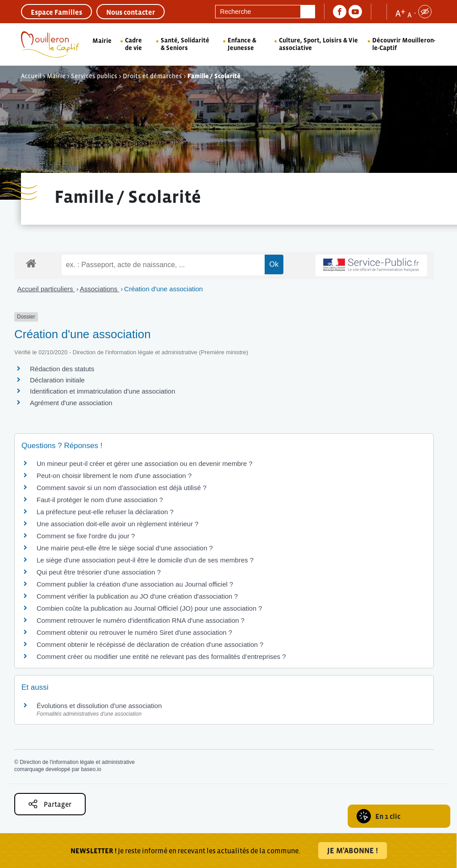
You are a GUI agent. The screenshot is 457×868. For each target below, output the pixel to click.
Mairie (102, 41)
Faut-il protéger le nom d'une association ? (100, 500)
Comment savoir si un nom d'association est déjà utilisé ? (122, 488)
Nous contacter (131, 12)
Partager (50, 804)
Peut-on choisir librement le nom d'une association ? (114, 476)
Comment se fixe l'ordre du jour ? (86, 536)
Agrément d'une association (71, 403)
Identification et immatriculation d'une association (103, 391)
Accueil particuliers (46, 289)
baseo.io (91, 769)
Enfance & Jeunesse (242, 44)
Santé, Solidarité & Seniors (185, 44)
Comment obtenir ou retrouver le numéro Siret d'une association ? (134, 632)
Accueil (31, 76)
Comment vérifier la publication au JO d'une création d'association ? (137, 596)
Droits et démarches (152, 76)
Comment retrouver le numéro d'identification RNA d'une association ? (141, 620)
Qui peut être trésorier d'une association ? (99, 572)
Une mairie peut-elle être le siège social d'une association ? (125, 548)
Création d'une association (163, 289)
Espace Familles (56, 12)
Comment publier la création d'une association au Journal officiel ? (135, 584)
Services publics (94, 76)
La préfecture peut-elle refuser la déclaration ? (105, 512)
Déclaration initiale (57, 380)
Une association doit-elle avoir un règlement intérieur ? (118, 524)
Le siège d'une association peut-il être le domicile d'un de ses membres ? (145, 560)
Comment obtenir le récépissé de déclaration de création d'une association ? (150, 644)
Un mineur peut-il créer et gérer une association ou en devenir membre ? (145, 463)
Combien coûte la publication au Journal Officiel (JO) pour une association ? (149, 608)
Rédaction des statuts (62, 369)
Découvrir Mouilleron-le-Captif (404, 44)
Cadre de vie (133, 44)
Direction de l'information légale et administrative (77, 762)
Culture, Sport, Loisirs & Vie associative (318, 44)
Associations (100, 289)
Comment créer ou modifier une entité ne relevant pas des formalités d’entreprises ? (161, 656)
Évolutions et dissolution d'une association (99, 706)
